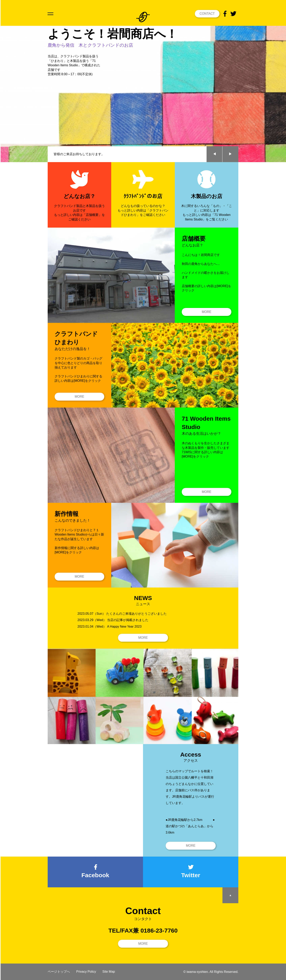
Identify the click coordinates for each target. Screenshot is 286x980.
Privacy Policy (86, 972)
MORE (207, 312)
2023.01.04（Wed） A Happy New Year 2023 (110, 627)
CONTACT (207, 14)
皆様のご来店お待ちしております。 (79, 154)
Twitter (191, 871)
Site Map (109, 972)
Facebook (95, 871)
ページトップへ (59, 972)
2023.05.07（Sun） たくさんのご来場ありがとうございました (122, 614)
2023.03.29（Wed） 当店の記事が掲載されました (113, 620)
